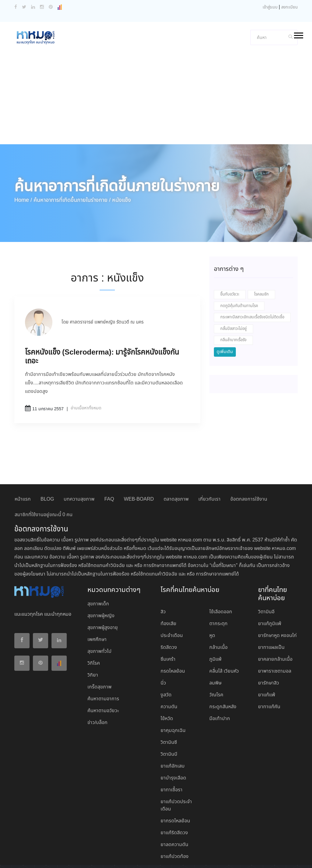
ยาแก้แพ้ (267, 664)
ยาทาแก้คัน (269, 676)
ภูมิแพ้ (215, 628)
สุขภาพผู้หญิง (101, 585)
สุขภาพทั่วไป (99, 620)
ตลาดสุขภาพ (176, 468)
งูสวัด (166, 664)
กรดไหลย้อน (173, 640)
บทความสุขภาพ (79, 468)
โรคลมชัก (261, 263)
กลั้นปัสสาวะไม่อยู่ (234, 298)
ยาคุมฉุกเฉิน (173, 700)
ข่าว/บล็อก (97, 692)
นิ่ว (163, 652)
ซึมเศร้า (168, 628)
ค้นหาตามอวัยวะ (103, 680)
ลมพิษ (215, 652)
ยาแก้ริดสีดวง (174, 802)
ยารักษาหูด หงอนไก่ (277, 605)
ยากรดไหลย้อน (175, 790)
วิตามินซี (169, 711)
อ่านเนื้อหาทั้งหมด (86, 377)
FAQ (109, 468)
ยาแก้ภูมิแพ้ (270, 593)
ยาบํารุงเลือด (173, 747)
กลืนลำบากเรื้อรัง (233, 309)
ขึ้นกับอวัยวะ (230, 263)
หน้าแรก (23, 468)
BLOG (47, 468)
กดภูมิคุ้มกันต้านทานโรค (239, 275)
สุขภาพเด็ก (98, 573)
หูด (212, 605)
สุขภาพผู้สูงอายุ (103, 597)
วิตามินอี (266, 581)
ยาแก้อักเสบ (173, 735)
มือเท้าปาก (220, 688)
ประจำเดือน (172, 605)
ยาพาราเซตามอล (275, 640)
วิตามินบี (169, 723)
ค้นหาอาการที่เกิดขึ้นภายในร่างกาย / (72, 169)
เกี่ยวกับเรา (209, 468)
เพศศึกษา (97, 609)
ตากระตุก (218, 593)
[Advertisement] (156, 68)
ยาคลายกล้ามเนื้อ (275, 628)
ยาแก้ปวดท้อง (175, 826)
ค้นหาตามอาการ (103, 668)
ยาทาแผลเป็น (271, 616)
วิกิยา (93, 644)
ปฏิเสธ (175, 858)
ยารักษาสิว (269, 652)
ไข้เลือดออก (221, 581)
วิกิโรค (94, 632)
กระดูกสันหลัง (223, 676)
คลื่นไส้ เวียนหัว (224, 640)
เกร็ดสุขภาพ (99, 656)
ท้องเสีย (168, 593)
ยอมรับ (157, 858)
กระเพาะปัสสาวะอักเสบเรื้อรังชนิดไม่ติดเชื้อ (252, 286)
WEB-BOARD (139, 468)
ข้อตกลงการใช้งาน (249, 468)
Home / (23, 169)
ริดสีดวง (169, 616)
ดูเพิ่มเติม (225, 321)
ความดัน (169, 676)
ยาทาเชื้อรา (172, 759)
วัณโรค (216, 664)
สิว (163, 581)
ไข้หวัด (167, 688)
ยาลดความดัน (174, 814)
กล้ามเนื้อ (218, 616)
